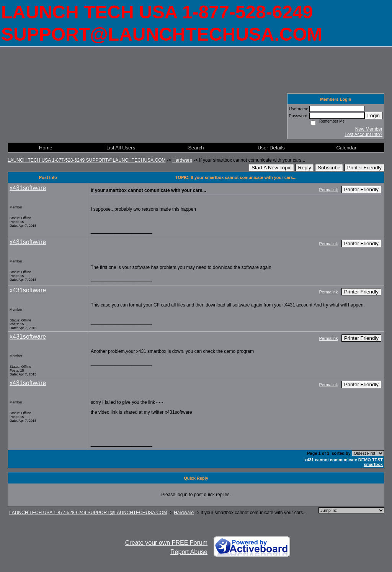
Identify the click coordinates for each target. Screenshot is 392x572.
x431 (309, 460)
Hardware (182, 160)
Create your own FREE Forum (166, 543)
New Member (369, 129)
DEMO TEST (371, 460)
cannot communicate (336, 460)
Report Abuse (189, 552)
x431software (28, 188)
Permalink (329, 190)
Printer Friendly (364, 168)
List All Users (121, 148)
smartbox (373, 464)
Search (196, 148)
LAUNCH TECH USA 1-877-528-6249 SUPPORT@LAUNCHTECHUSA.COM (87, 160)
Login (373, 116)
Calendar (346, 148)
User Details (271, 148)
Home (46, 148)
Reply (305, 168)
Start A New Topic (271, 168)
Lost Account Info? (363, 134)
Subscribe (329, 168)
